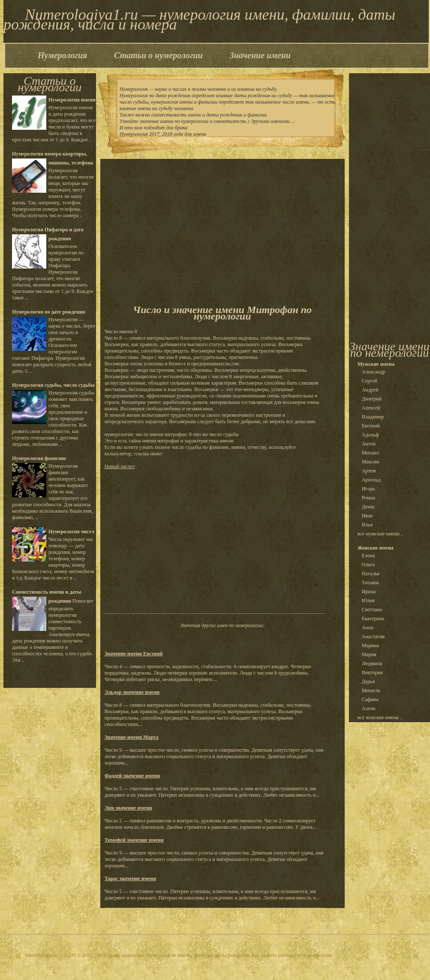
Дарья (368, 681)
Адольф (370, 435)
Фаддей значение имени (132, 776)
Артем (369, 471)
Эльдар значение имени (132, 692)
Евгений (371, 426)
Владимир (373, 417)
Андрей (370, 390)
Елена (368, 556)
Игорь (368, 489)
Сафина (370, 699)
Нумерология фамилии (39, 458)
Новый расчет (120, 466)
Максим (371, 462)
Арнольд (371, 480)
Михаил (371, 453)
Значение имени (260, 55)
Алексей (371, 408)
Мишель (371, 690)
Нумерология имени (72, 100)
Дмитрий (372, 399)
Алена (369, 708)
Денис (369, 507)
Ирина (369, 592)
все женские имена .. (380, 717)
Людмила (372, 663)
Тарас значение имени (130, 878)
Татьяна (370, 583)
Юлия (368, 601)
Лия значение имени (128, 808)
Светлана (372, 610)
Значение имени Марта (132, 737)
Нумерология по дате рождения (48, 312)
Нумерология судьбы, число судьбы (53, 385)
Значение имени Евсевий (134, 654)
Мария (369, 654)
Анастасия (373, 636)
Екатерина (373, 618)
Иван (367, 516)
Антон (369, 444)
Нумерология (62, 55)
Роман (368, 498)
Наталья (371, 574)
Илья (367, 525)
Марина (370, 645)
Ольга (368, 565)
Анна (368, 627)
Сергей (370, 381)
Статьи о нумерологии (158, 55)
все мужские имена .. (380, 534)
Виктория (372, 672)
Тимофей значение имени (134, 840)
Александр (374, 372)
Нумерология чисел (71, 532)
